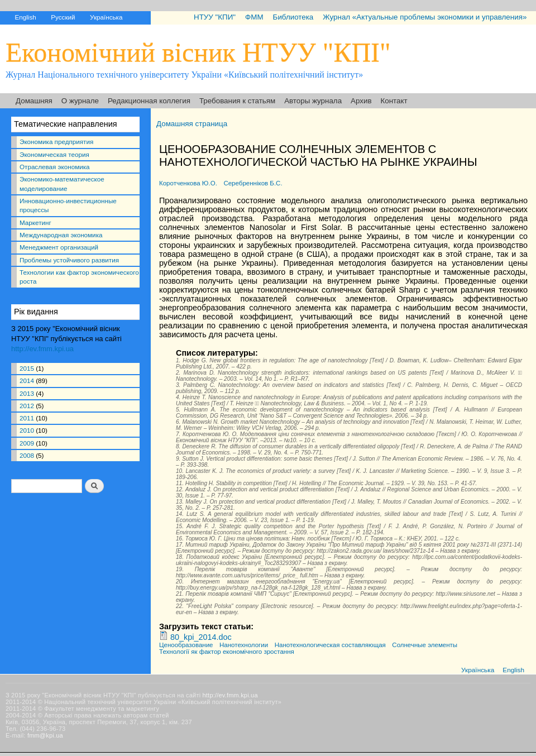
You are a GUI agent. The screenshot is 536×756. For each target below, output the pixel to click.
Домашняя (34, 101)
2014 (27, 381)
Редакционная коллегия (149, 101)
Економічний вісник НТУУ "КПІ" (198, 52)
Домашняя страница (192, 124)
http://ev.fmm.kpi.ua (42, 349)
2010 (27, 430)
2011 (27, 418)
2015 (27, 368)
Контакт (394, 101)
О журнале (80, 101)
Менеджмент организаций (59, 247)
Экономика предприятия (56, 142)
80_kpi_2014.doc (201, 637)
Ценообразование (186, 645)
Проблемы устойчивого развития (69, 260)
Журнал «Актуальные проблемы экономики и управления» (425, 17)
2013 (27, 393)
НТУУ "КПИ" (215, 17)
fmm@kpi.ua (45, 735)
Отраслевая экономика (55, 167)
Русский (63, 17)
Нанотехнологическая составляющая (330, 645)
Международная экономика (61, 235)
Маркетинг (35, 223)
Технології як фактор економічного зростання (227, 652)
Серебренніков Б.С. (253, 183)
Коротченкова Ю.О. (188, 183)
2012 (27, 406)
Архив (361, 101)
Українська (106, 17)
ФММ (254, 17)
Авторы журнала (313, 101)
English (25, 17)
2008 (27, 455)
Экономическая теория (54, 154)
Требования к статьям (237, 101)
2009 (27, 443)
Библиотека (293, 17)
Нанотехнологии (244, 645)
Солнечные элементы (425, 645)
